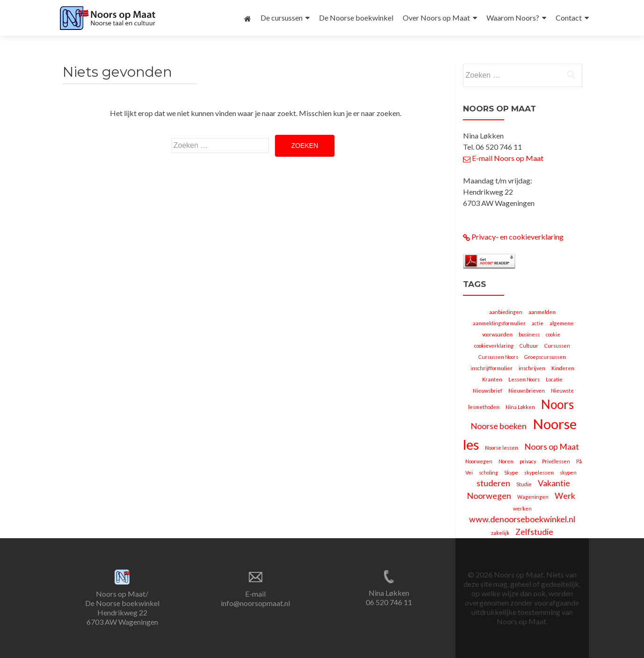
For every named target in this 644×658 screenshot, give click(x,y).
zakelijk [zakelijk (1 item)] (500, 533)
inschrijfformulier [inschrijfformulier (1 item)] (492, 368)
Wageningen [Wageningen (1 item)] (533, 497)
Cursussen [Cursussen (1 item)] (557, 346)
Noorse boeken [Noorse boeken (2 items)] (499, 426)
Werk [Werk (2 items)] (565, 496)
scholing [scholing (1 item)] (488, 472)
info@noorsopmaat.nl (255, 603)
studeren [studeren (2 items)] (493, 483)
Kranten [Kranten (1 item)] (492, 379)
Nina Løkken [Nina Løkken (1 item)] (520, 407)
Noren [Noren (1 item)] (506, 461)
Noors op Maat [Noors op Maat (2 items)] (552, 447)
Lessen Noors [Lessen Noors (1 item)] (524, 379)
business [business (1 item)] (529, 334)
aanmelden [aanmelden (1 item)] (542, 312)
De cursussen (282, 18)
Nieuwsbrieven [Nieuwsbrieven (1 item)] (527, 391)
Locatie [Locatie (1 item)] (554, 379)
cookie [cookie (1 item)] (553, 334)
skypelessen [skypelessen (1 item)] (539, 472)
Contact (569, 18)
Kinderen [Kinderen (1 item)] (563, 368)
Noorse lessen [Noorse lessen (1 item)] (502, 448)
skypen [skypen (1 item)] (568, 472)
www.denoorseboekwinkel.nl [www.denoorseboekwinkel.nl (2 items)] (522, 519)
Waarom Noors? (513, 18)
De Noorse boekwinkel (356, 18)
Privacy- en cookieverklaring (513, 237)
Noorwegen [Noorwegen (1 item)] (479, 461)
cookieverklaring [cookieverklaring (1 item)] (494, 346)
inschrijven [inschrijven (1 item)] (532, 368)
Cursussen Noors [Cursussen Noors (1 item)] (498, 357)
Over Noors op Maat (436, 18)
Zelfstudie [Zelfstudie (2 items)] (534, 532)
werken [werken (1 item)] (522, 508)
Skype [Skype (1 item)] (511, 472)
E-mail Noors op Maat (503, 158)
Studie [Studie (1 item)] (524, 484)
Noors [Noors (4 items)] (557, 404)
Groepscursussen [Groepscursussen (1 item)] (545, 357)
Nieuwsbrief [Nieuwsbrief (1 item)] (488, 391)
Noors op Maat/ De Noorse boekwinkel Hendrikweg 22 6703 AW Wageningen (122, 608)
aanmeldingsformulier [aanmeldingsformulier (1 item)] (499, 323)
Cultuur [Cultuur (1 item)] (529, 346)
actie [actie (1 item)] (538, 323)
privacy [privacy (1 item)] (528, 461)
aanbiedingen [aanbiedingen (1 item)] (506, 312)
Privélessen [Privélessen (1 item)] (556, 461)
